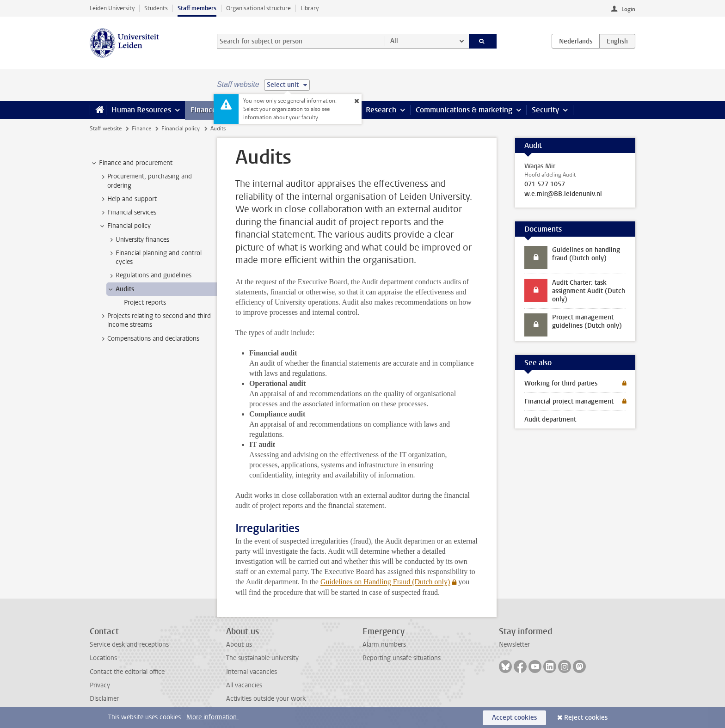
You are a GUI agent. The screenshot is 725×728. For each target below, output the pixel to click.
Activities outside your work (266, 699)
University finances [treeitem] (138, 240)
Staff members (197, 8)
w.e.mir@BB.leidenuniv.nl (563, 194)
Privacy (100, 685)
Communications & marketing (464, 110)
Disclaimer (104, 699)
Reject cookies (586, 718)
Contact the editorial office (127, 672)
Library (310, 8)
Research (381, 110)
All (394, 41)
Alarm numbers (384, 645)
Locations (103, 658)
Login (628, 9)
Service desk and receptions (129, 645)
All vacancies (244, 685)
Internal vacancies (252, 672)
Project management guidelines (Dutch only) (587, 321)
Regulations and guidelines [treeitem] (149, 275)
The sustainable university (262, 658)
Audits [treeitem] (120, 289)
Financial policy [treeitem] (125, 226)
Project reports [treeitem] (145, 303)
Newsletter (514, 645)
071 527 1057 (545, 184)
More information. (212, 717)
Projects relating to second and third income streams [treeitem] (155, 320)
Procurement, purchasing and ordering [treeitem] (145, 181)
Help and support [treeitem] (128, 199)
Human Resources (141, 110)
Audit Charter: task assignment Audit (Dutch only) (589, 291)
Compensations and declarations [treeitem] (149, 339)
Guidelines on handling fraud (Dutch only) (586, 254)
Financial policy (181, 128)
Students (156, 8)
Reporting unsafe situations (402, 658)
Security (545, 110)
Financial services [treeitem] (127, 213)
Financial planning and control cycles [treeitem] (154, 257)
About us (239, 645)
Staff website (106, 128)
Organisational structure (258, 8)
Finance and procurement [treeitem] (131, 163)
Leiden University (112, 8)
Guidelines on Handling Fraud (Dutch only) (385, 582)
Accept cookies (514, 718)
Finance (203, 110)
